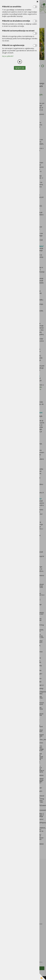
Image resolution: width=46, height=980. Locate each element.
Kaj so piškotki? (8, 56)
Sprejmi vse (20, 68)
